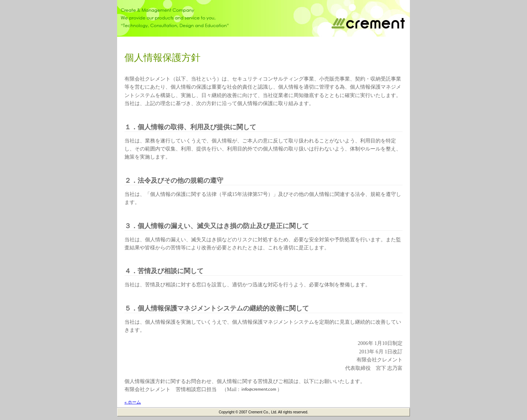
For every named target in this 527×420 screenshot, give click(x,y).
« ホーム (133, 402)
